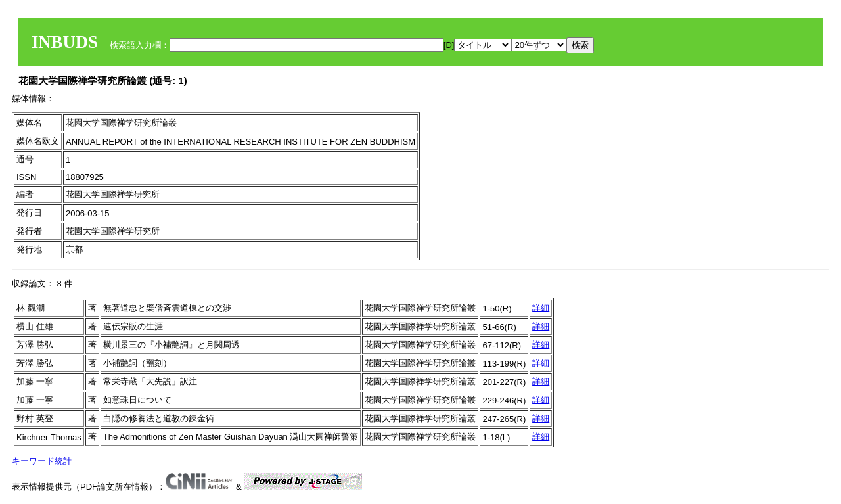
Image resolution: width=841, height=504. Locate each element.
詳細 (541, 308)
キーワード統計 (42, 461)
